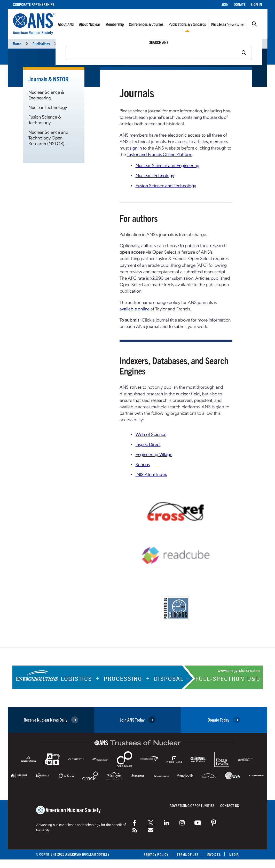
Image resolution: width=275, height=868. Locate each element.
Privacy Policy (156, 854)
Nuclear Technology (48, 107)
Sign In (256, 4)
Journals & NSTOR (74, 44)
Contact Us (230, 805)
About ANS (66, 24)
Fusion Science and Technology (166, 185)
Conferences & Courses (146, 24)
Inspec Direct (148, 444)
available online (135, 308)
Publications (41, 44)
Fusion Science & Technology (45, 119)
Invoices (214, 854)
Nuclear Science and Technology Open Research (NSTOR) (48, 138)
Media (234, 854)
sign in (136, 148)
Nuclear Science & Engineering (46, 95)
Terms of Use (188, 854)
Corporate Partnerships (34, 4)
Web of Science (151, 434)
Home (17, 44)
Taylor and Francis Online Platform (160, 154)
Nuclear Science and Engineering (167, 165)
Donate (240, 4)
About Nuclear (90, 24)
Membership (115, 24)
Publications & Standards (187, 24)
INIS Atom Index (151, 474)
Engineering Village (154, 454)
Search (254, 24)
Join (225, 4)
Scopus (143, 464)
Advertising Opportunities (192, 805)
